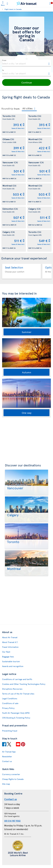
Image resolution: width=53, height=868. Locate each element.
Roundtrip (7, 108)
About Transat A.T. (10, 642)
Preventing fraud (10, 731)
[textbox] (26, 63)
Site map (6, 784)
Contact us (7, 761)
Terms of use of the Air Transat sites (18, 694)
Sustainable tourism (11, 661)
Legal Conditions (10, 698)
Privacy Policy (8, 708)
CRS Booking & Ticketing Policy (16, 718)
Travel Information (10, 647)
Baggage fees (8, 657)
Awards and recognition (13, 666)
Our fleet (6, 652)
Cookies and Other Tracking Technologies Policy (24, 684)
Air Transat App (9, 752)
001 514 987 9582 (12, 821)
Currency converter (11, 774)
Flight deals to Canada (13, 9)
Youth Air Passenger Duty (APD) (16, 713)
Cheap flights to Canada (13, 779)
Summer (27, 332)
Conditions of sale (10, 703)
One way (27, 413)
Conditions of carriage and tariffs (17, 679)
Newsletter (7, 756)
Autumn (27, 372)
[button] (26, 82)
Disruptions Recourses (12, 689)
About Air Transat (10, 637)
